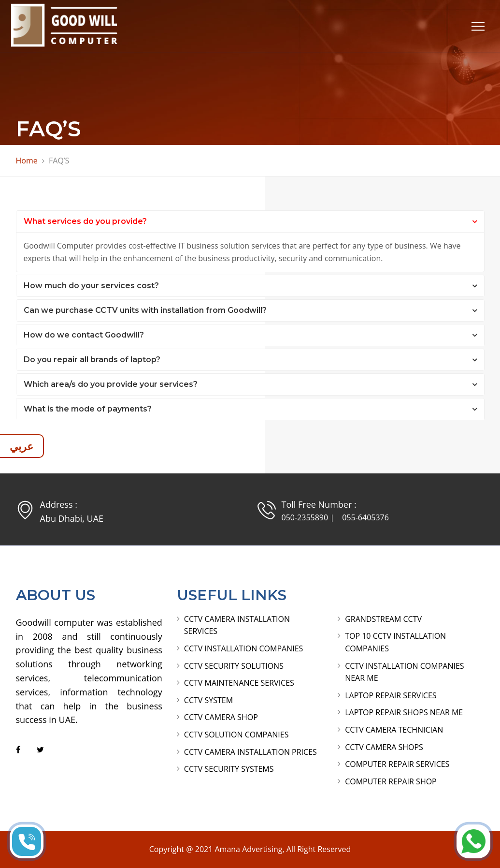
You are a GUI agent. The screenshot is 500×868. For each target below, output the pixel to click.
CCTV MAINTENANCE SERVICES (239, 683)
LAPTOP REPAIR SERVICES (391, 695)
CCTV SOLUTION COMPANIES (236, 735)
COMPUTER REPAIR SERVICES (397, 764)
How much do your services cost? (91, 286)
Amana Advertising (248, 849)
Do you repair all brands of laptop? (92, 360)
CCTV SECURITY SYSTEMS (229, 769)
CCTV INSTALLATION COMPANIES (243, 648)
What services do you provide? (85, 221)
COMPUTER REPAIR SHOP (391, 781)
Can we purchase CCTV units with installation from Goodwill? (145, 310)
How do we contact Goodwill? (84, 335)
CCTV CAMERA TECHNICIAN (394, 730)
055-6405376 (365, 517)
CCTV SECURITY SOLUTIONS (234, 666)
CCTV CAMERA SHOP (221, 717)
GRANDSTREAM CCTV (383, 619)
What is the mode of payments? (88, 409)
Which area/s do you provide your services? (111, 384)
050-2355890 (305, 517)
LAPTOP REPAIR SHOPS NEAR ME (404, 712)
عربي (21, 446)
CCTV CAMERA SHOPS (384, 747)
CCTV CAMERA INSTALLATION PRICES (250, 752)
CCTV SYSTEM (208, 700)
